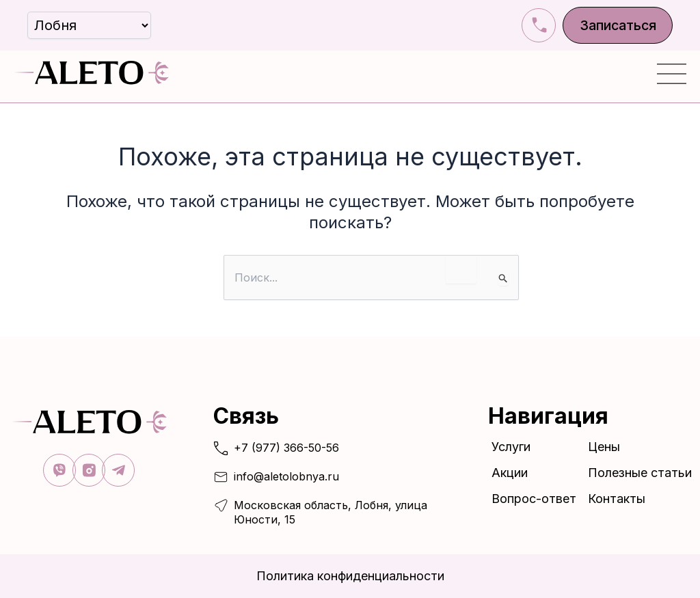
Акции (510, 472)
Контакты (617, 498)
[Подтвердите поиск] (503, 279)
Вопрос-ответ (534, 498)
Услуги (514, 446)
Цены (604, 446)
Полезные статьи (640, 472)
